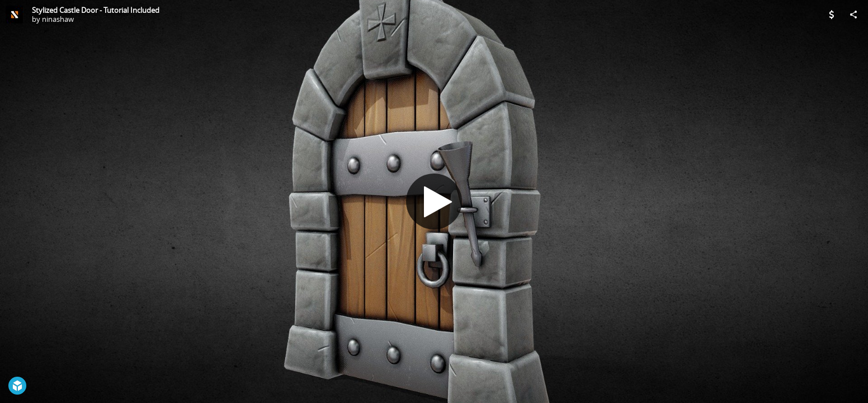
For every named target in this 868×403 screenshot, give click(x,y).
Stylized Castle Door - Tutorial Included (96, 10)
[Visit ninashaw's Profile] (15, 15)
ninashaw (58, 19)
